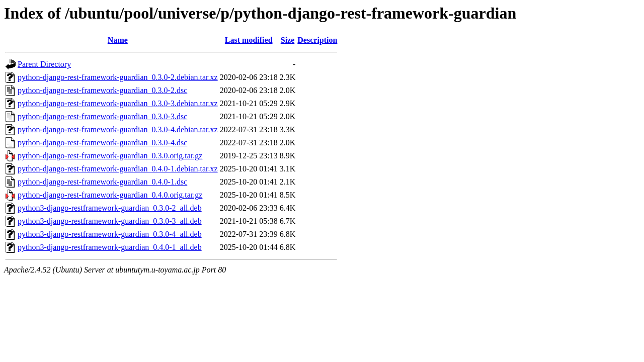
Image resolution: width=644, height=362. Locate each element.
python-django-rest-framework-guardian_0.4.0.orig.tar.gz (110, 195)
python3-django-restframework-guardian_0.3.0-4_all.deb (110, 234)
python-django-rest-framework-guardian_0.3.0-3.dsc (102, 116)
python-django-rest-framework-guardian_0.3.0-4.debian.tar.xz (118, 129)
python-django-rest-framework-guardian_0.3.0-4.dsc (102, 143)
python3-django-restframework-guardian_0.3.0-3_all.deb (110, 221)
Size (288, 40)
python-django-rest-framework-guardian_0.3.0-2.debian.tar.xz (118, 77)
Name (118, 40)
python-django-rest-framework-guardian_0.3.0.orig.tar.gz (110, 156)
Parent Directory (44, 64)
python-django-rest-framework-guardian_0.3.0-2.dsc (102, 90)
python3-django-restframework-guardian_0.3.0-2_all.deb (110, 208)
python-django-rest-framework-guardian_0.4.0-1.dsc (102, 182)
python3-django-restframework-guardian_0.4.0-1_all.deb (110, 247)
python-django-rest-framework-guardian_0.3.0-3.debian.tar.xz (118, 103)
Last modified (249, 40)
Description (317, 40)
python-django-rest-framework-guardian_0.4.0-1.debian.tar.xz (118, 169)
